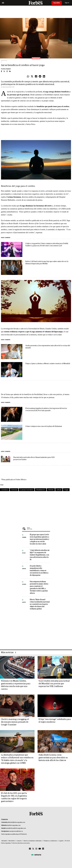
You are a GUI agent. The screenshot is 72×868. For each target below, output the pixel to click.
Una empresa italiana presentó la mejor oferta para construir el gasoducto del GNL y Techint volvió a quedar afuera (39, 587)
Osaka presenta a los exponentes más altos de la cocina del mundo (48, 347)
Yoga (66, 490)
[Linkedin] (43, 849)
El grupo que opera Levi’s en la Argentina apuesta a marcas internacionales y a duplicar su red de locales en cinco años (39, 539)
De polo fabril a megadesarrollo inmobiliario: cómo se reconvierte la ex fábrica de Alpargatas (39, 571)
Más (39, 528)
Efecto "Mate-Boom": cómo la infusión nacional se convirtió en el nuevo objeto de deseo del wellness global (40, 604)
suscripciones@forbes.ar (16, 831)
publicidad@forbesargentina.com (16, 822)
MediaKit (4, 841)
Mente (51, 490)
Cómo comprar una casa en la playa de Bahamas (44, 426)
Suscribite (57, 3)
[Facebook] (30, 849)
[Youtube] (40, 849)
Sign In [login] (67, 3)
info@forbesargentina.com (13, 825)
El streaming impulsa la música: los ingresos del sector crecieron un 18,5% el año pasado (46, 410)
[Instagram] (36, 849)
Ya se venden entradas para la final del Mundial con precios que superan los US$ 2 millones (54, 684)
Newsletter (12, 841)
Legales (61, 841)
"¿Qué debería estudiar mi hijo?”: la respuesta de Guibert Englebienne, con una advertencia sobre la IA (40, 555)
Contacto (19, 841)
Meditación (41, 490)
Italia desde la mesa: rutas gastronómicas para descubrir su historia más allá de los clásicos (53, 758)
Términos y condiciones (50, 841)
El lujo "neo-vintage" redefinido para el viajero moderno (55, 721)
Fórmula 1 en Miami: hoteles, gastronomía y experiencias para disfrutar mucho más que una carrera (16, 685)
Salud (59, 490)
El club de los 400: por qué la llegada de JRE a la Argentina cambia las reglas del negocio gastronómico (14, 797)
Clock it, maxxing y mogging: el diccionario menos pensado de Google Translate (15, 722)
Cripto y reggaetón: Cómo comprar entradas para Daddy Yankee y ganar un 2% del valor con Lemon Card (47, 245)
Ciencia (14, 490)
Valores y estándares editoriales (33, 841)
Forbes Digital (6, 69)
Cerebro (5, 490)
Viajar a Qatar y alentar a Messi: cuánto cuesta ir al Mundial (48, 364)
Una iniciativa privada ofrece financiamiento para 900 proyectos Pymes (34, 458)
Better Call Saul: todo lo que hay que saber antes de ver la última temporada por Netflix (47, 263)
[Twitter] (33, 849)
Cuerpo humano (27, 490)
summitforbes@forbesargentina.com (16, 828)
